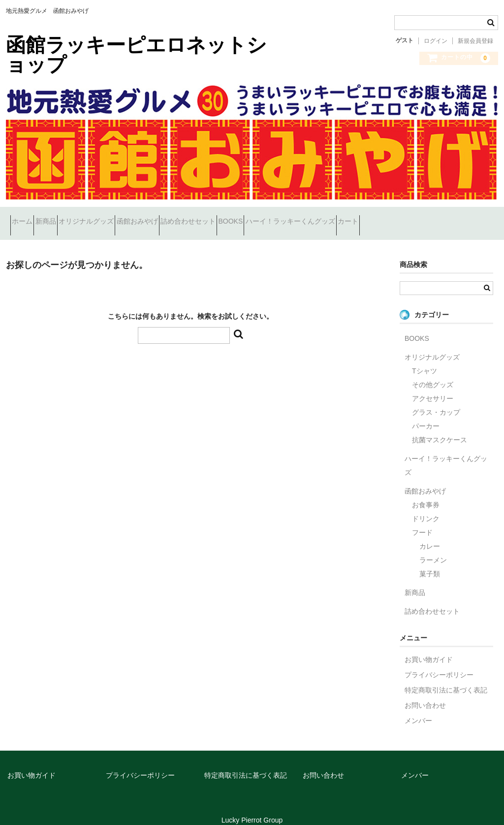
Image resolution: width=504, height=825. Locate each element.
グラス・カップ (436, 400)
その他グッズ (433, 372)
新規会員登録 (475, 41)
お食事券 (426, 493)
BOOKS (322, 217)
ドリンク (426, 506)
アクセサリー (433, 386)
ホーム (27, 217)
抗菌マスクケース (440, 428)
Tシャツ (425, 359)
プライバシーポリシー (439, 662)
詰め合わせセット (262, 217)
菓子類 (430, 561)
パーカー (426, 414)
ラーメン (433, 548)
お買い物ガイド (429, 647)
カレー (430, 534)
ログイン (436, 41)
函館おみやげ (194, 217)
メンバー (418, 708)
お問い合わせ (425, 693)
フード (422, 520)
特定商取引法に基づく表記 (446, 678)
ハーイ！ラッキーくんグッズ (400, 217)
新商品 (67, 217)
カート (475, 217)
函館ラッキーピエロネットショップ (136, 55)
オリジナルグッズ (126, 217)
